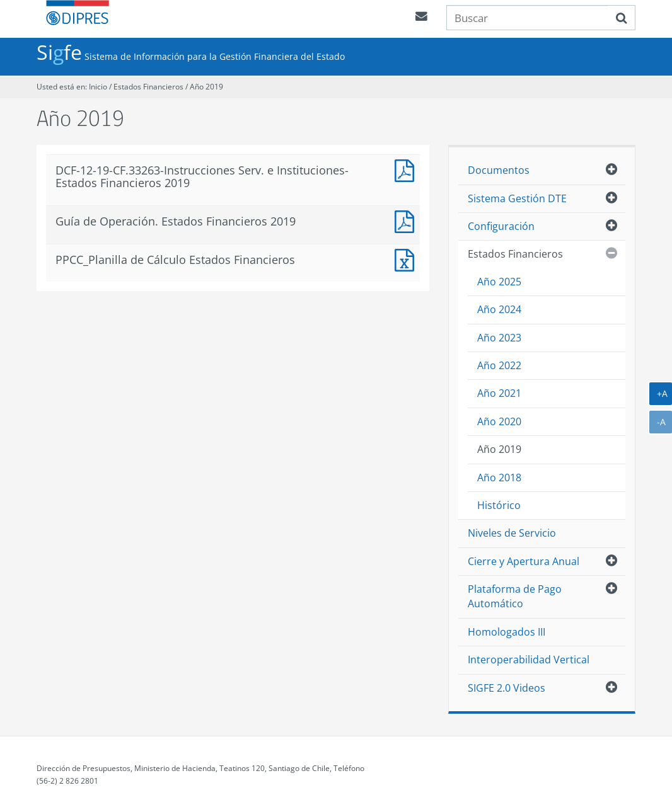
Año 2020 (499, 421)
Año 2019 (206, 87)
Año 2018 (499, 477)
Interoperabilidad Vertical (529, 660)
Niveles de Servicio (512, 533)
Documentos (499, 170)
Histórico (499, 505)
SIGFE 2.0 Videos (507, 688)
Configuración (501, 226)
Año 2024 (499, 309)
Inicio (98, 87)
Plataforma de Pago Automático (515, 596)
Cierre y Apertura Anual (524, 561)
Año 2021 (499, 393)
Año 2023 (499, 338)
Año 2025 (499, 282)
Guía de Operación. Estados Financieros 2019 (407, 220)
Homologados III (507, 632)
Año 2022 (499, 365)
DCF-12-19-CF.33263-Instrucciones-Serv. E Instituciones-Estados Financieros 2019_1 (407, 169)
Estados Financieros (149, 87)
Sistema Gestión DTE (517, 198)
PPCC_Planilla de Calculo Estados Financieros (407, 259)
